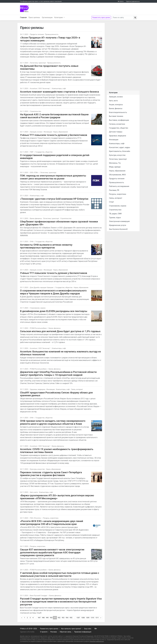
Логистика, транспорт (38, 63)
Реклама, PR (114, 190)
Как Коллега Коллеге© (118, 229)
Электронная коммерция (119, 221)
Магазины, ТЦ (115, 163)
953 (63, 618)
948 (43, 618)
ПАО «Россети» (36, 518)
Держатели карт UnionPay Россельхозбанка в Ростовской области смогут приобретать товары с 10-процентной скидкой (58, 373)
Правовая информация (83, 632)
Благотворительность (118, 112)
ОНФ (32, 242)
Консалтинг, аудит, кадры (120, 147)
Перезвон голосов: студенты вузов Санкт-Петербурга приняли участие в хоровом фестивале (51, 474)
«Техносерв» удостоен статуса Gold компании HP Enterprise (54, 199)
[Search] (123, 18)
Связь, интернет (77, 389)
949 (47, 618)
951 (55, 618)
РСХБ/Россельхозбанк (38, 328)
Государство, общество (44, 152)
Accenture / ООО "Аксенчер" (40, 89)
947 (39, 618)
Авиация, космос (36, 132)
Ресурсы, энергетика (51, 518)
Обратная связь (65, 632)
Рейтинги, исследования (119, 186)
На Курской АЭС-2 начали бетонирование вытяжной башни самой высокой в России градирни (54, 116)
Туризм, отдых (115, 218)
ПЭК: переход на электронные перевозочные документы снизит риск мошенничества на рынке (53, 177)
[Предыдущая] (22, 618)
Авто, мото (34, 492)
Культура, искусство (37, 469)
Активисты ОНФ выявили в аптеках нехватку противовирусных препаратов (46, 246)
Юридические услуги (118, 225)
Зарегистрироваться (133, 1)
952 (59, 618)
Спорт (111, 202)
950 (51, 618)
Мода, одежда (115, 167)
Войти (121, 1)
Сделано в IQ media (27, 632)
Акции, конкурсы (116, 105)
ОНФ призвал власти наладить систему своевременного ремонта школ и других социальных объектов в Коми (53, 422)
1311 (97, 618)
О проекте (44, 632)
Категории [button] (59, 17)
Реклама (54, 632)
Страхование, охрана (38, 308)
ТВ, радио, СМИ (115, 214)
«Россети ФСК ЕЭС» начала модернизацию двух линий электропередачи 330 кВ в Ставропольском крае (52, 523)
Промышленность (52, 34)
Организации (47, 17)
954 (67, 618)
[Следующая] (101, 618)
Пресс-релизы (34, 17)
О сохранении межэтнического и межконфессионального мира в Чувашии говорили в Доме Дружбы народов (53, 292)
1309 (88, 618)
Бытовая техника (116, 116)
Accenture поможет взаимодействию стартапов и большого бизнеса (59, 92)
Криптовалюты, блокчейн (120, 151)
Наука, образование (61, 132)
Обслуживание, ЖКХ (117, 175)
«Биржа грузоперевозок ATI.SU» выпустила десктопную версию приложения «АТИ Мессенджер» (57, 497)
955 (71, 618)
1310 (92, 618)
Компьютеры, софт (59, 89)
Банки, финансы (36, 219)
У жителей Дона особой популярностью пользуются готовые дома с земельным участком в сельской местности (60, 574)
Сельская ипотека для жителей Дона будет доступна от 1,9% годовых (60, 331)
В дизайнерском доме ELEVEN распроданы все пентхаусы (54, 311)
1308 (83, 618)
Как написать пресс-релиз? (71, 629)
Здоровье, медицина (38, 389)
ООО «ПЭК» (34, 173)
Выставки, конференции (119, 120)
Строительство (36, 111)
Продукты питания (37, 34)
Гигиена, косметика (117, 124)
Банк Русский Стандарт (39, 596)
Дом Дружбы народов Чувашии (42, 288)
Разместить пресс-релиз (101, 18)
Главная (24, 17)
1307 (78, 618)
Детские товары (116, 132)
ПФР (32, 152)
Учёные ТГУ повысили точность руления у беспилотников (54, 135)
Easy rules (88, 629)
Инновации (48, 132)
